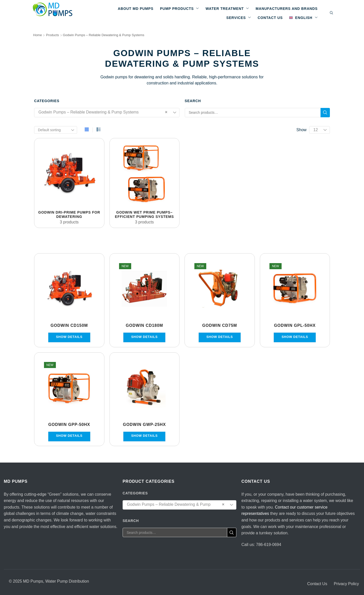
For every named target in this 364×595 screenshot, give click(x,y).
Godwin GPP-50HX (69, 425)
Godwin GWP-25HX (144, 425)
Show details (69, 337)
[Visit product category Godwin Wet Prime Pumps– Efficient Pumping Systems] (145, 173)
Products (52, 35)
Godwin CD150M (69, 325)
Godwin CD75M (220, 325)
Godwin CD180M (144, 325)
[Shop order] (56, 130)
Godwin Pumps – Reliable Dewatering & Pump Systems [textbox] (103, 112)
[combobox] (107, 113)
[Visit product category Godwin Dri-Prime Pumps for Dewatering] (69, 173)
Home (38, 35)
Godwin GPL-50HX (295, 325)
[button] (332, 13)
